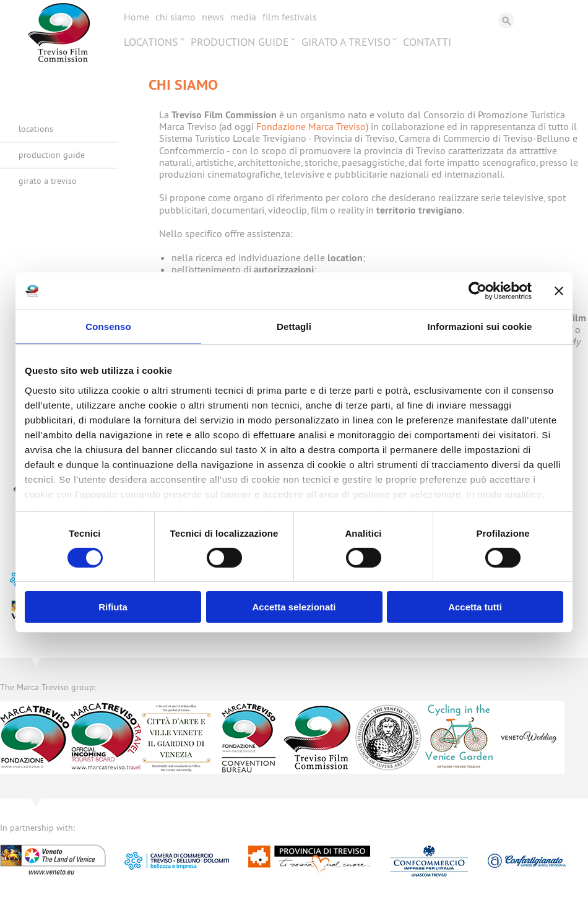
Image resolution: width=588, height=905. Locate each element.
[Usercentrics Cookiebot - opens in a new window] (478, 291)
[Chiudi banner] (559, 291)
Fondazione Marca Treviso (311, 126)
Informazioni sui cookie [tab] (480, 327)
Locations (151, 42)
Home (136, 17)
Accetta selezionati (294, 607)
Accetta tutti (475, 607)
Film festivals (290, 17)
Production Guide (240, 42)
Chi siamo (175, 17)
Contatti (427, 42)
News (213, 17)
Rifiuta (113, 607)
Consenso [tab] (108, 327)
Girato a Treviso (346, 42)
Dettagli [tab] (294, 327)
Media (243, 17)
